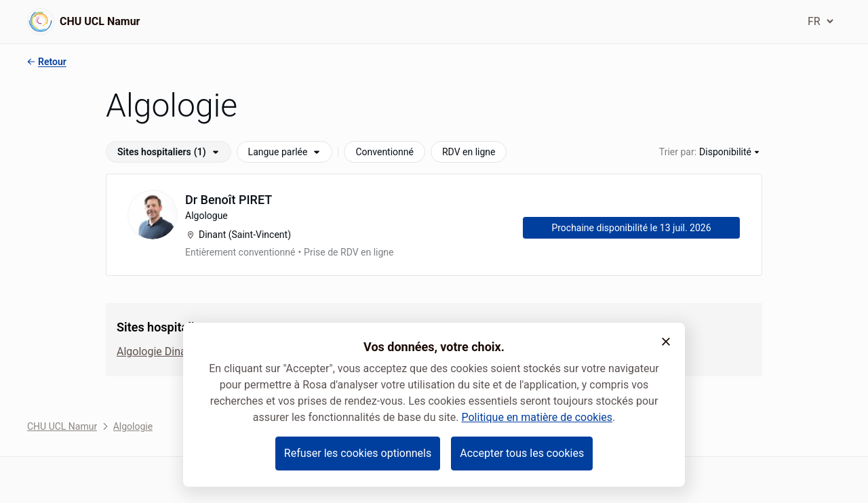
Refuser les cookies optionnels (358, 453)
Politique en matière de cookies (537, 417)
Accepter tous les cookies (522, 453)
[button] (666, 342)
